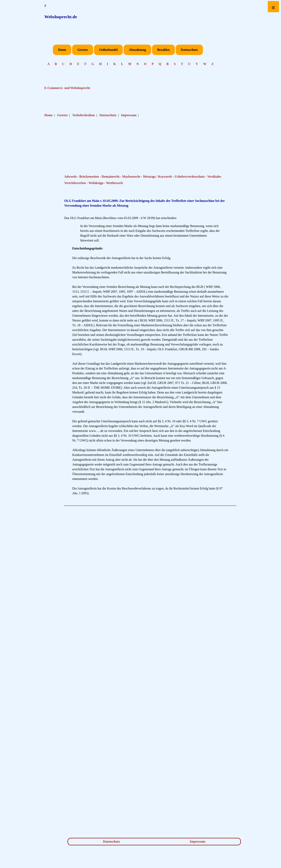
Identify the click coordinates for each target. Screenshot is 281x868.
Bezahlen (163, 50)
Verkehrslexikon (84, 115)
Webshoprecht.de (61, 17)
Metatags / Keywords (158, 177)
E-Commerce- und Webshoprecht (67, 88)
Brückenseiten (89, 177)
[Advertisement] (137, 160)
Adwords (71, 177)
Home (62, 50)
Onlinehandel (108, 50)
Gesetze (83, 50)
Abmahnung (137, 50)
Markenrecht (131, 177)
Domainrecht (110, 177)
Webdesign (96, 183)
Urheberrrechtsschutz (190, 177)
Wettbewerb (115, 183)
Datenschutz (189, 50)
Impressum (129, 115)
